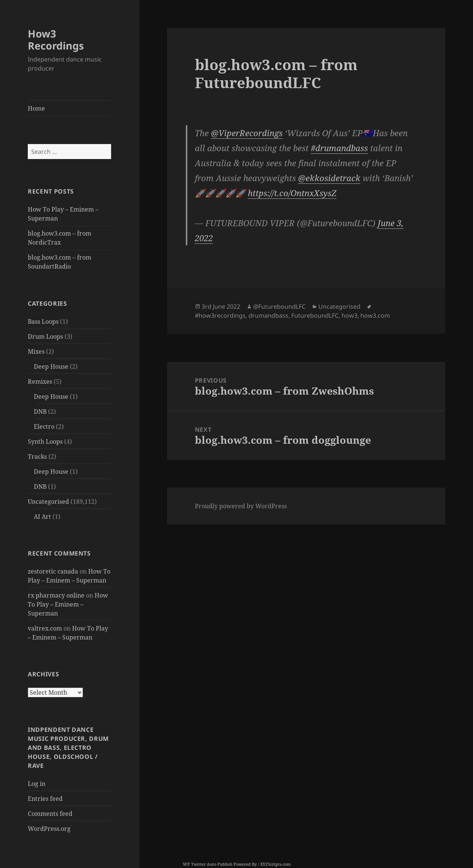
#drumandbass (339, 148)
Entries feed (45, 799)
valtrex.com (45, 628)
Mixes (36, 351)
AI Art (42, 517)
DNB (40, 411)
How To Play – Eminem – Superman (68, 604)
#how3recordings (220, 315)
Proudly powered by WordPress (241, 506)
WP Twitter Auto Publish (208, 864)
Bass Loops (43, 321)
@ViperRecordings (247, 133)
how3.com (375, 315)
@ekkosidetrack (329, 178)
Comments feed (50, 814)
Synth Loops (45, 442)
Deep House (51, 366)
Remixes (40, 381)
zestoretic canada (53, 571)
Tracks (37, 457)
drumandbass (268, 315)
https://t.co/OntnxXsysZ (292, 193)
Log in (37, 784)
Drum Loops (45, 336)
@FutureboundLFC (279, 306)
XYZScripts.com (275, 864)
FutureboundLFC (315, 315)
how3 (349, 315)
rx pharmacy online (56, 595)
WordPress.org (49, 829)
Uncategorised (48, 502)
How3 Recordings (56, 40)
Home (36, 108)
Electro (44, 426)
